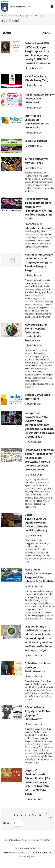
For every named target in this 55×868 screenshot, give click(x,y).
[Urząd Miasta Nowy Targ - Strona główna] (16, 7)
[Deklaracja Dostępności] (42, 852)
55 (40, 815)
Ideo (33, 856)
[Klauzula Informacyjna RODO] (16, 852)
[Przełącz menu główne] (52, 7)
